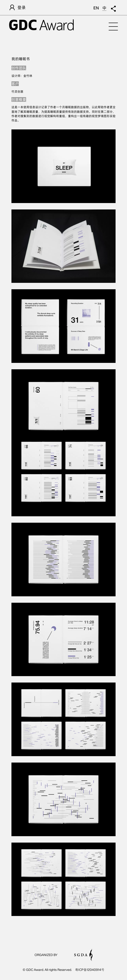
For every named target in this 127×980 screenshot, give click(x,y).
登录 (17, 8)
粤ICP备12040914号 (90, 970)
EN (96, 8)
